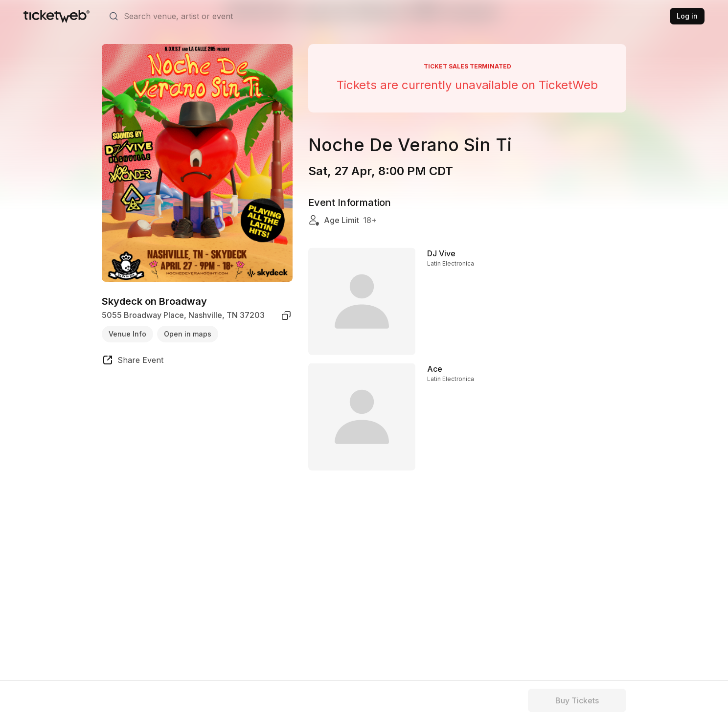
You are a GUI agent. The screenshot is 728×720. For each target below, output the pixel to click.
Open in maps (188, 334)
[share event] (133, 361)
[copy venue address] (286, 315)
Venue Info (127, 334)
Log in (687, 16)
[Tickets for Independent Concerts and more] (57, 16)
